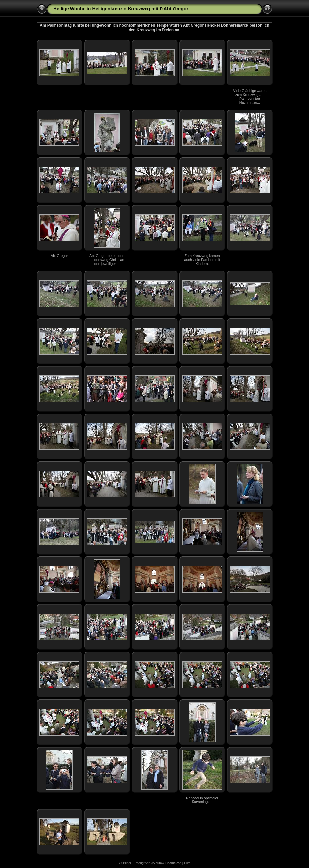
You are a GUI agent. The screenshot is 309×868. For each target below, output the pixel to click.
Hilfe (187, 863)
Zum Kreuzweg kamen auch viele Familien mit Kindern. (202, 260)
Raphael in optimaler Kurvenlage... (202, 800)
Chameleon (173, 863)
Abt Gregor (59, 256)
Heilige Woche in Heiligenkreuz (88, 9)
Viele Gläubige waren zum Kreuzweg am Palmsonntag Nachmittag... (250, 97)
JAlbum (156, 863)
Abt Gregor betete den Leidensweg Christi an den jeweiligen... (107, 260)
